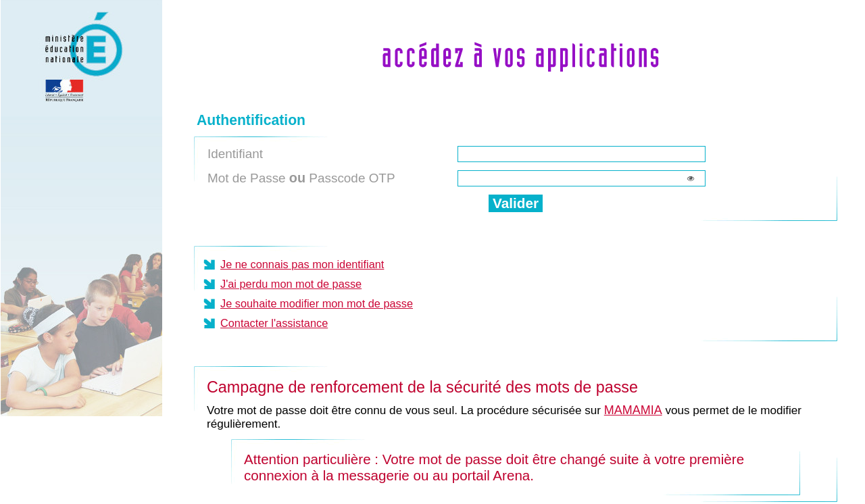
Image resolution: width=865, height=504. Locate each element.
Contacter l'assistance (274, 323)
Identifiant (235, 154)
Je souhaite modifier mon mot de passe (317, 303)
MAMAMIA (633, 410)
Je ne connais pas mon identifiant (302, 264)
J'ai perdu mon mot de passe (291, 284)
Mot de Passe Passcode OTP (301, 178)
